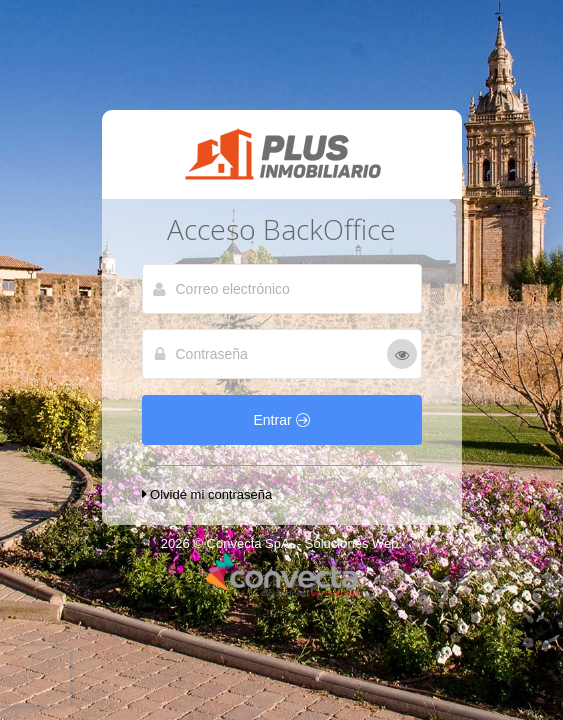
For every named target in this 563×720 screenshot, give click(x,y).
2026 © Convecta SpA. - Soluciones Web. (281, 543)
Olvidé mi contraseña (207, 494)
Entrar (281, 420)
